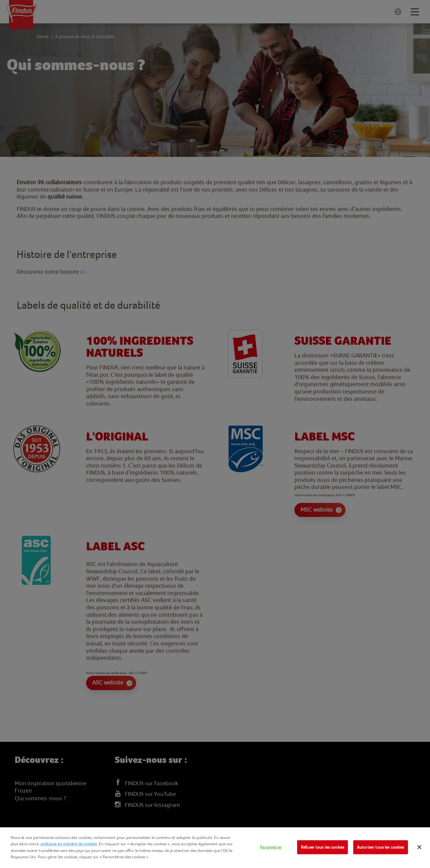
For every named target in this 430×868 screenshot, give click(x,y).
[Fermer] (419, 847)
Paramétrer (271, 847)
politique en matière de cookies (69, 844)
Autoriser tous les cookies (380, 847)
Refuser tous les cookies (322, 847)
